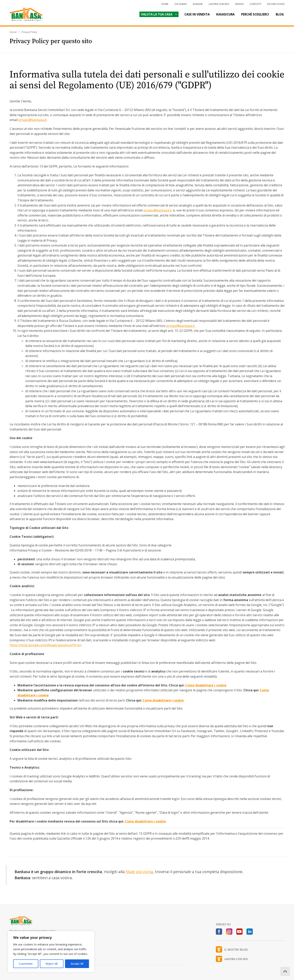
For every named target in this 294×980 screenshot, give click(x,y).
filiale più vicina (139, 872)
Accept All (77, 964)
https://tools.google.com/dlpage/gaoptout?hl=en (46, 645)
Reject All (52, 964)
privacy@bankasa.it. (33, 120)
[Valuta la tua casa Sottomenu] (176, 14)
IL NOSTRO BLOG (236, 950)
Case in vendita (197, 14)
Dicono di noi (276, 4)
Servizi (239, 4)
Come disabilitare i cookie (206, 685)
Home (165, 4)
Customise (26, 964)
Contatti (255, 4)
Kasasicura (225, 14)
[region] (51, 952)
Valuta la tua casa (157, 14)
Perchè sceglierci (255, 14)
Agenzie (198, 4)
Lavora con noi (219, 4)
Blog (280, 14)
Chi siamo (181, 4)
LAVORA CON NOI (236, 959)
